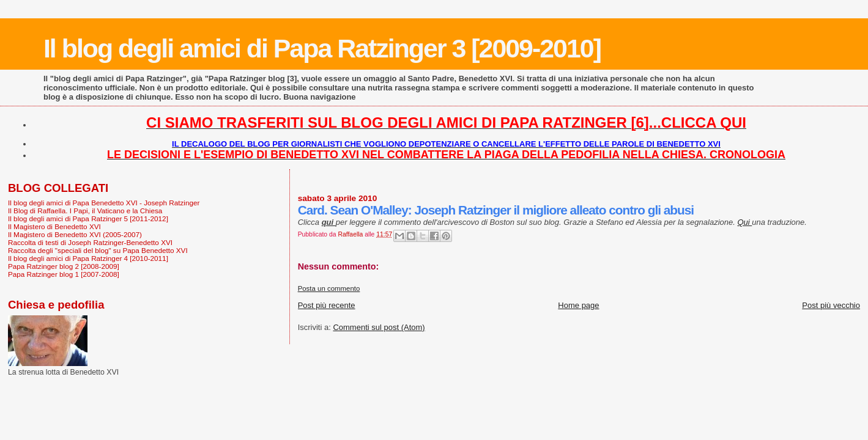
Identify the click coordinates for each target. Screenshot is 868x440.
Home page (578, 305)
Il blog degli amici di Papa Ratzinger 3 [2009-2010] (322, 48)
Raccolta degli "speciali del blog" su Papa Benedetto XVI (98, 250)
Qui (744, 222)
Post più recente (327, 305)
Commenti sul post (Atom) (379, 327)
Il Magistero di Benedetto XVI (54, 226)
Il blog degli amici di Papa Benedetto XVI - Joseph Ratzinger (104, 203)
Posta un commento (329, 288)
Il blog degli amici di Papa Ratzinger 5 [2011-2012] (88, 218)
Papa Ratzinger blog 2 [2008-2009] (64, 266)
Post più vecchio (831, 305)
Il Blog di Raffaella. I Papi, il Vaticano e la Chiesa (85, 211)
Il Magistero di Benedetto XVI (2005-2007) (75, 234)
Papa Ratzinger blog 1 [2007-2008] (64, 274)
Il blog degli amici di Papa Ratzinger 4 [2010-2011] (88, 258)
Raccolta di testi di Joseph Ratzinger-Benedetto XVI (90, 242)
